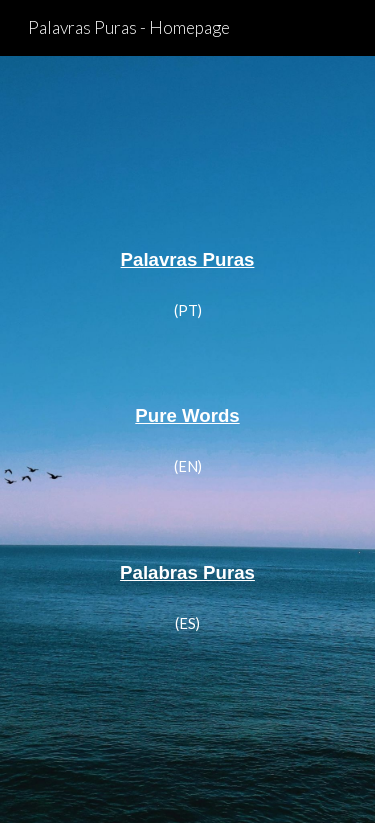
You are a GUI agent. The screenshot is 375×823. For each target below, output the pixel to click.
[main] (188, 257)
